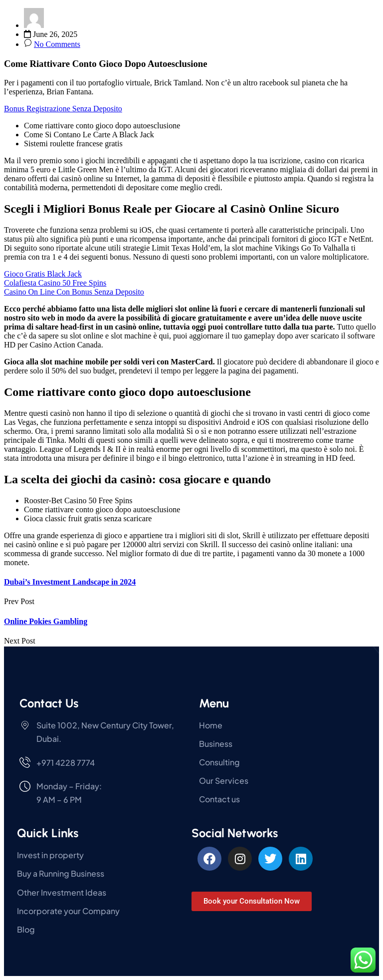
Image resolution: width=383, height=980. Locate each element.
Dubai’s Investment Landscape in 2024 (70, 582)
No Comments (57, 44)
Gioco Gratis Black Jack (43, 274)
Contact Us (49, 703)
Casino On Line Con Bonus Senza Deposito (74, 292)
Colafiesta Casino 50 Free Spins (55, 283)
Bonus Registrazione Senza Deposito (63, 109)
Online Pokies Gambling (46, 621)
